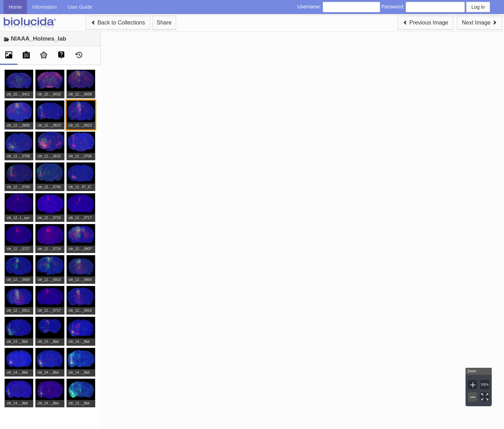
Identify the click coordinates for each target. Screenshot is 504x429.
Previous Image (426, 23)
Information (44, 7)
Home (15, 7)
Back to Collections (118, 23)
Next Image (479, 23)
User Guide (80, 7)
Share (164, 23)
